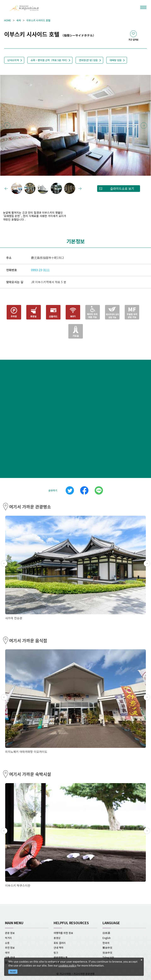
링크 (56, 953)
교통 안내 (10, 957)
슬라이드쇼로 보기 (122, 188)
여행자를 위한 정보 (63, 933)
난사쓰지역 (13, 60)
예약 (7, 953)
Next (144, 126)
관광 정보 (10, 933)
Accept (13, 972)
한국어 (106, 943)
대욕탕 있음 (116, 60)
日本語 (106, 933)
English (107, 938)
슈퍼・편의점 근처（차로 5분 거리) (49, 60)
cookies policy (67, 965)
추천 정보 (10, 948)
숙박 (19, 20)
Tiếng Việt (108, 957)
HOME (8, 20)
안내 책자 (59, 948)
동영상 (57, 938)
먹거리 (8, 938)
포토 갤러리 (60, 943)
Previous (7, 126)
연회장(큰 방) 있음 (88, 60)
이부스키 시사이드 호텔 (38, 20)
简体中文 (108, 953)
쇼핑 (7, 943)
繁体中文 (108, 948)
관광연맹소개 (60, 957)
